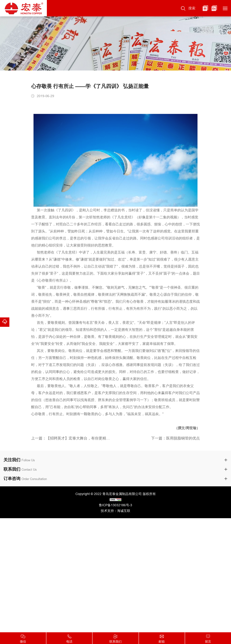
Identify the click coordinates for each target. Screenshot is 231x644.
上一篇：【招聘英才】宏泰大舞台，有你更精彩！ (72, 439)
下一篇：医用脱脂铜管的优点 (175, 439)
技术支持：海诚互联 (115, 511)
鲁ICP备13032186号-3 (115, 505)
